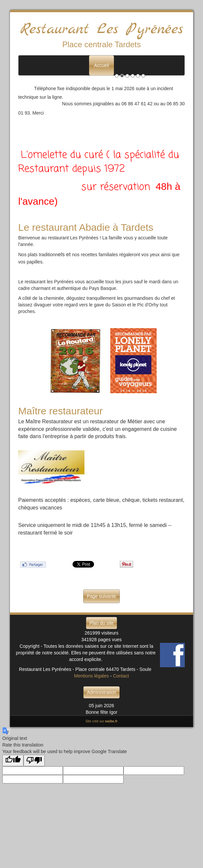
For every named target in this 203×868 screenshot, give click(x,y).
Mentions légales (92, 676)
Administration (101, 692)
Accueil (101, 65)
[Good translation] (13, 761)
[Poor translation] (34, 761)
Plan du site (101, 623)
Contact (121, 676)
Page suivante (101, 596)
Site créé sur (101, 721)
